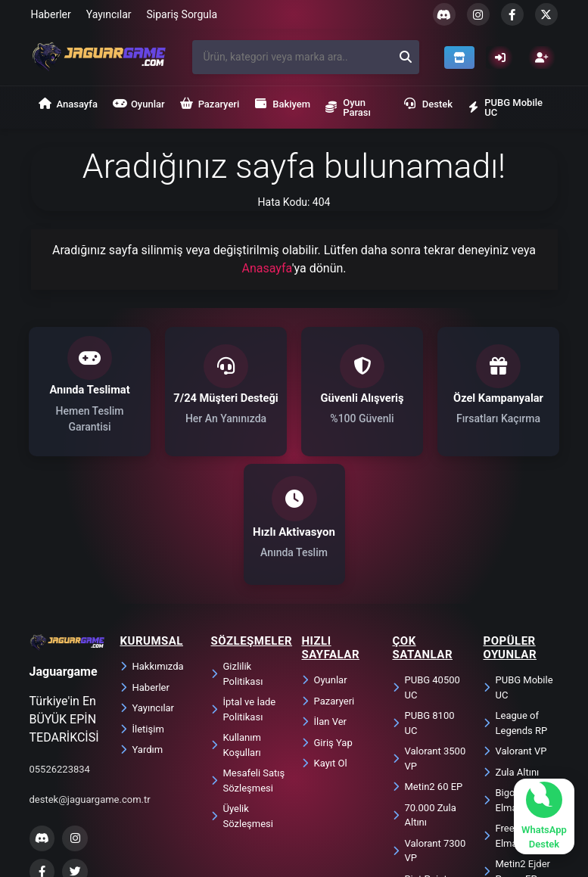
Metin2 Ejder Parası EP (517, 758)
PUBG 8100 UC (424, 610)
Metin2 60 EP (428, 673)
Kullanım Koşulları (236, 631)
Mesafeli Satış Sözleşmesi (248, 667)
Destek (428, 104)
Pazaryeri (210, 104)
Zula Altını (512, 659)
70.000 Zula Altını (425, 702)
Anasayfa (68, 104)
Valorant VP (515, 638)
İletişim (142, 616)
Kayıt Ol (325, 650)
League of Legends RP (516, 610)
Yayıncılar (109, 14)
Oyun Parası (348, 107)
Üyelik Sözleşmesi (242, 703)
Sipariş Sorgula (182, 14)
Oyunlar (139, 104)
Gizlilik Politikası (237, 560)
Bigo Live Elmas (509, 687)
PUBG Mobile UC (505, 107)
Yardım (142, 636)
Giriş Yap (327, 629)
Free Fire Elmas (509, 722)
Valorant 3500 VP (429, 645)
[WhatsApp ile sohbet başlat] (544, 816)
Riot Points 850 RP (423, 773)
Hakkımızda (152, 553)
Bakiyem (282, 104)
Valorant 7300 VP (429, 737)
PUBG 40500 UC (426, 574)
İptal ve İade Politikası (244, 596)
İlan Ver (324, 608)
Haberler (51, 14)
